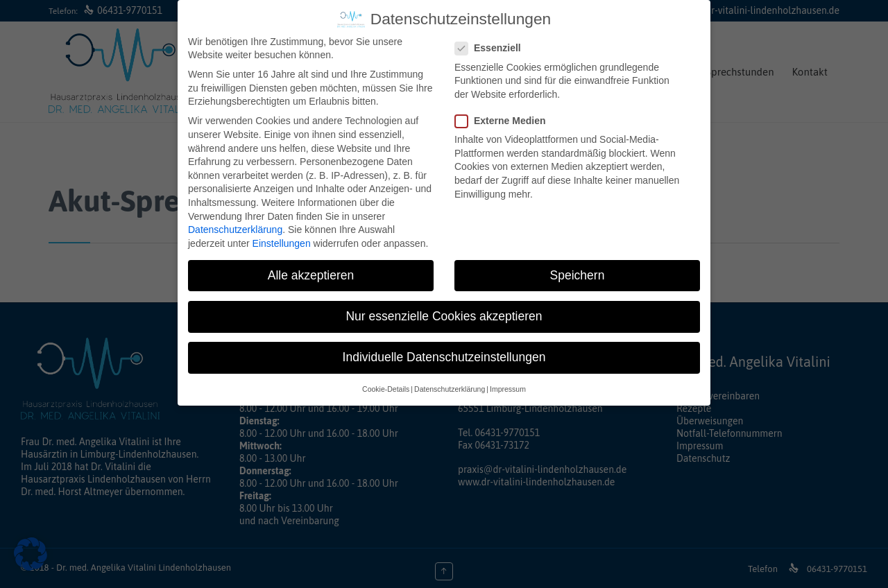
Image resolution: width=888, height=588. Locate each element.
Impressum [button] (508, 387)
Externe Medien (504, 119)
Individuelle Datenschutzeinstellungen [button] (444, 355)
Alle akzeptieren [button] (311, 273)
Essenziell (492, 46)
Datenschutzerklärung (235, 227)
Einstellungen (282, 241)
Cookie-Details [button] (386, 387)
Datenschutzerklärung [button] (450, 387)
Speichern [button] (578, 273)
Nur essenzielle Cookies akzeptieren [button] (444, 313)
